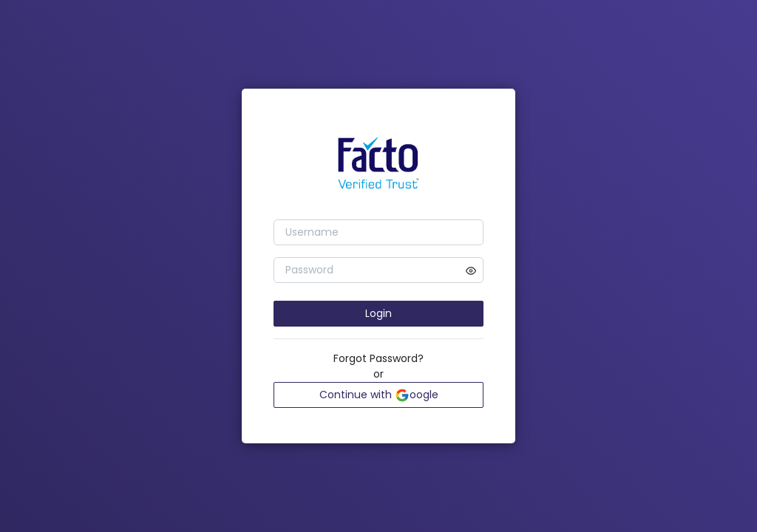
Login (378, 313)
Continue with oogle (379, 395)
